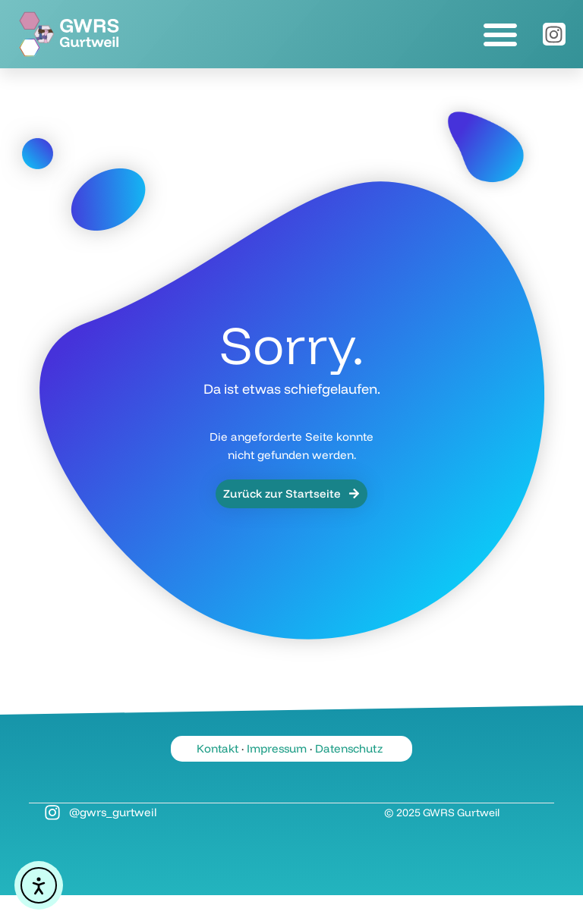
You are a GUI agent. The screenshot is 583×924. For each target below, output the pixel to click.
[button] (500, 34)
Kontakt (217, 748)
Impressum (277, 748)
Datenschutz (349, 748)
